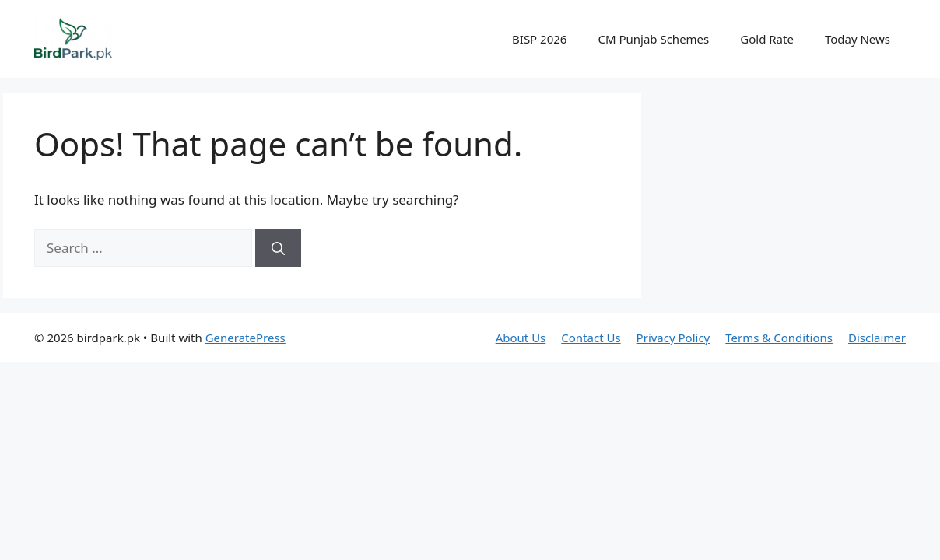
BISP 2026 (539, 39)
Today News (858, 39)
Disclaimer (877, 338)
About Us (521, 338)
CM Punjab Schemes (653, 39)
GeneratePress (246, 338)
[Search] (278, 248)
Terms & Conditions (779, 338)
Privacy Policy (673, 338)
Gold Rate (767, 39)
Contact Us (591, 338)
